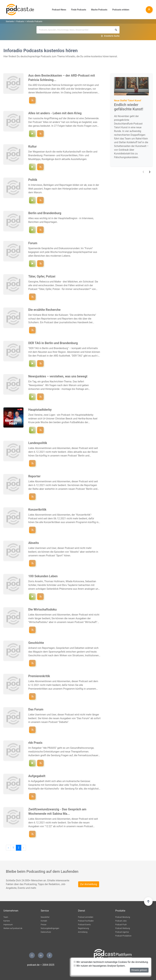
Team (6, 917)
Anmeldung (83, 932)
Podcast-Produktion (123, 936)
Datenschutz (46, 932)
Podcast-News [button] (59, 10)
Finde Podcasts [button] (79, 10)
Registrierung (83, 928)
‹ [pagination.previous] (8, 848)
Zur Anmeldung (89, 884)
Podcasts (20, 21)
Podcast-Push (121, 925)
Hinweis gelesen (139, 970)
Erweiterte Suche (112, 36)
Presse (44, 925)
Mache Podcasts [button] (99, 10)
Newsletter (45, 917)
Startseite (10, 21)
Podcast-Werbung (123, 928)
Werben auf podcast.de (13, 928)
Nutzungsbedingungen (50, 928)
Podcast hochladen (86, 921)
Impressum (8, 925)
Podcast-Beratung (123, 917)
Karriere (7, 921)
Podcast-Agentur (122, 932)
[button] (143, 172)
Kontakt (44, 921)
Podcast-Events (84, 925)
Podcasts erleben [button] (121, 10)
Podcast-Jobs (121, 921)
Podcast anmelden (86, 917)
